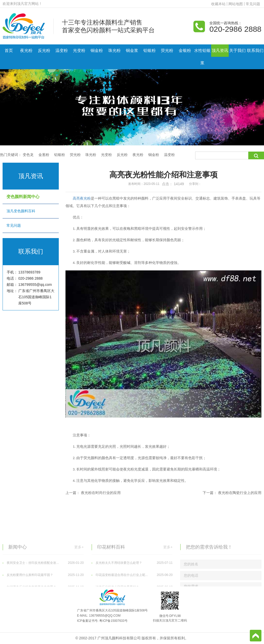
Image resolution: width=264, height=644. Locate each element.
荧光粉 (167, 50)
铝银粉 (150, 50)
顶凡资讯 (220, 50)
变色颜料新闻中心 (31, 197)
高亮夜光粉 (82, 198)
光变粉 (79, 50)
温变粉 (62, 50)
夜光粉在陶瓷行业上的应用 (240, 493)
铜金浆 (132, 50)
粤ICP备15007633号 (113, 621)
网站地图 (236, 4)
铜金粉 (97, 50)
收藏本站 (218, 4)
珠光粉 (114, 50)
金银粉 (185, 50)
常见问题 (253, 4)
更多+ (79, 579)
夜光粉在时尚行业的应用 (101, 493)
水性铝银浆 (202, 57)
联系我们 (255, 50)
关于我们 (237, 50)
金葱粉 (44, 155)
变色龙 (28, 155)
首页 (9, 50)
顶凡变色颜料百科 (31, 211)
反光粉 (44, 50)
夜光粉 (26, 50)
